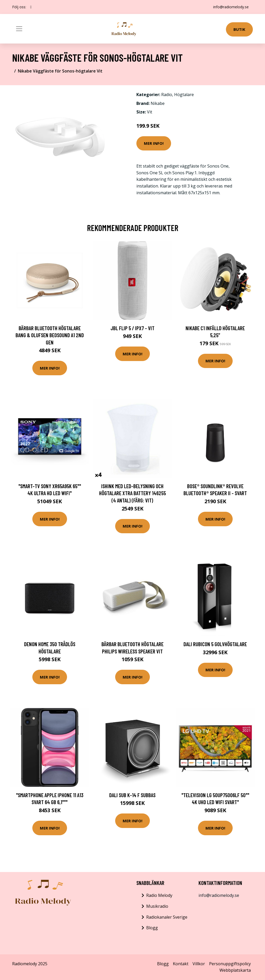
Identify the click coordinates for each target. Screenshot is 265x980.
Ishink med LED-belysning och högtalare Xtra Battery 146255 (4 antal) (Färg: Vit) (132, 493)
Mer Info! (154, 143)
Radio (167, 95)
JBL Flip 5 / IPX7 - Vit (132, 328)
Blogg (152, 928)
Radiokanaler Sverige (167, 917)
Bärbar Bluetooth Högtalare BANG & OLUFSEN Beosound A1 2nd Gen (50, 335)
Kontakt (181, 964)
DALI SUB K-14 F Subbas (132, 795)
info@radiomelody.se (231, 7)
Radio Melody (159, 895)
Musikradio (157, 906)
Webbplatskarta (235, 970)
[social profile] (31, 7)
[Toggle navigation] (19, 29)
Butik (239, 29)
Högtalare (184, 95)
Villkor (199, 964)
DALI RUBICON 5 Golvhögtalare (215, 644)
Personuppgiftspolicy (230, 964)
